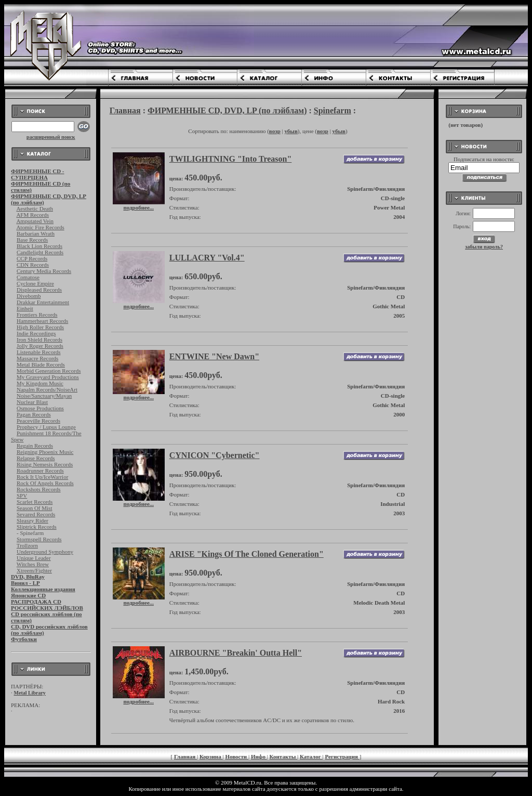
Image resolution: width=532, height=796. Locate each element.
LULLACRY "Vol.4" (207, 258)
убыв (291, 131)
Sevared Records (36, 514)
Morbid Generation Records (49, 371)
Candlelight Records (40, 252)
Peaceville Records (38, 421)
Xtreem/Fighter (34, 570)
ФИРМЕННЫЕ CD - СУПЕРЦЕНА (38, 174)
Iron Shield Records (39, 340)
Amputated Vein (35, 221)
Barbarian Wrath (36, 233)
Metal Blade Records (41, 364)
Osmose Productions (40, 408)
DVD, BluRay (28, 577)
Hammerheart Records (42, 321)
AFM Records (32, 215)
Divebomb (29, 296)
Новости (237, 756)
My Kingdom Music (40, 383)
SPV (22, 495)
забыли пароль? (484, 247)
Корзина (211, 756)
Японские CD (28, 595)
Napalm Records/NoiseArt (47, 389)
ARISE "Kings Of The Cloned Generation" (247, 554)
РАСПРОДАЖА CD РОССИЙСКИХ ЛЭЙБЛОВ (47, 605)
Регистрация (342, 756)
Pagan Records (34, 414)
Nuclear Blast (32, 402)
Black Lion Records (39, 246)
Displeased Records (39, 290)
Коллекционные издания (43, 589)
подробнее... (139, 205)
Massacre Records (37, 358)
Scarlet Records (35, 502)
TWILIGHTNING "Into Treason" (231, 159)
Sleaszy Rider (32, 520)
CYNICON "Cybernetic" (215, 455)
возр (275, 131)
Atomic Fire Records (40, 227)
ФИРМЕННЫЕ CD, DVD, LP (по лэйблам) (227, 110)
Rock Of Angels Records (45, 483)
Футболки (24, 639)
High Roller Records (40, 327)
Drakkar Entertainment (43, 302)
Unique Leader (34, 558)
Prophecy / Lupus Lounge (46, 427)
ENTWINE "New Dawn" (214, 356)
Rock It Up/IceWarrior (42, 477)
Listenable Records (39, 352)
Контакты (283, 756)
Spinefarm (332, 110)
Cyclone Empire (35, 283)
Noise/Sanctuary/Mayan (44, 396)
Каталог (311, 756)
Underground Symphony (45, 552)
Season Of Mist (34, 508)
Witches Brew (33, 564)
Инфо (259, 756)
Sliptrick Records (37, 527)
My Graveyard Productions (48, 377)
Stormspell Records (39, 539)
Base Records (32, 240)
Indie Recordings (36, 333)
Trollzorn (27, 545)
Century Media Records (44, 271)
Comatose (28, 277)
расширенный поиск (51, 137)
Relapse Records (36, 458)
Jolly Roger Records (40, 346)
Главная (125, 110)
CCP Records (32, 258)
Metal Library (30, 693)
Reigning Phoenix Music (45, 452)
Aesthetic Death (35, 208)
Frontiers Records (37, 315)
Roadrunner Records (40, 471)
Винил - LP (25, 583)
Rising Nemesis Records (45, 464)
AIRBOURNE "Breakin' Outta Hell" (236, 653)
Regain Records (35, 446)
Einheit (25, 308)
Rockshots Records (39, 489)
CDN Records (33, 265)
